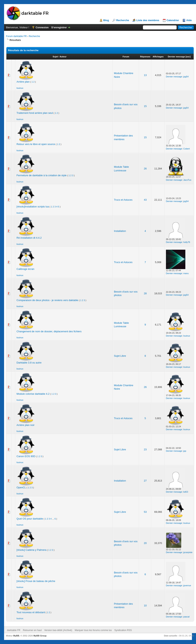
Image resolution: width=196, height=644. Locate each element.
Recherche (123, 20)
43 (145, 200)
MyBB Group (40, 636)
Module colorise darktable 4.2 (33, 394)
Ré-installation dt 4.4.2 (29, 238)
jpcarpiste (188, 552)
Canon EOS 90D (26, 456)
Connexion (42, 27)
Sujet (55, 57)
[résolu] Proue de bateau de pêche (36, 581)
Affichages (158, 57)
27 (145, 481)
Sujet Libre (120, 356)
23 (145, 449)
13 (145, 75)
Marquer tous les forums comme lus (93, 630)
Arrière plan (23, 82)
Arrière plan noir (25, 425)
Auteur (63, 57)
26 (145, 169)
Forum (126, 57)
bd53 (186, 492)
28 (145, 293)
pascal (187, 617)
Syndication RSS (123, 630)
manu (186, 273)
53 (145, 512)
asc (188, 57)
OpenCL (21, 487)
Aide (189, 20)
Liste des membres (148, 20)
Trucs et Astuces (123, 200)
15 (145, 106)
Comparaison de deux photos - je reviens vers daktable (47, 300)
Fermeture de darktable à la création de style (41, 175)
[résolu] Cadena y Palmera (31, 550)
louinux (20, 88)
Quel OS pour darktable (30, 519)
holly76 (187, 242)
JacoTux (187, 180)
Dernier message (177, 57)
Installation (120, 231)
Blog (106, 20)
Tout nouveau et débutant (31, 612)
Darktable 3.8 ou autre (29, 363)
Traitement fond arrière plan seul (35, 113)
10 (145, 606)
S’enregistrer (59, 27)
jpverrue (187, 585)
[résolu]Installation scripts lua (33, 207)
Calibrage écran (25, 269)
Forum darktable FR (16, 36)
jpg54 (186, 77)
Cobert (187, 149)
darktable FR (14, 630)
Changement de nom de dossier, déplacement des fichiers (49, 331)
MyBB (16, 636)
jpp (185, 451)
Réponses (145, 57)
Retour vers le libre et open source (36, 144)
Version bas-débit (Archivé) (58, 630)
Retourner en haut (32, 630)
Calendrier (173, 20)
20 (145, 543)
